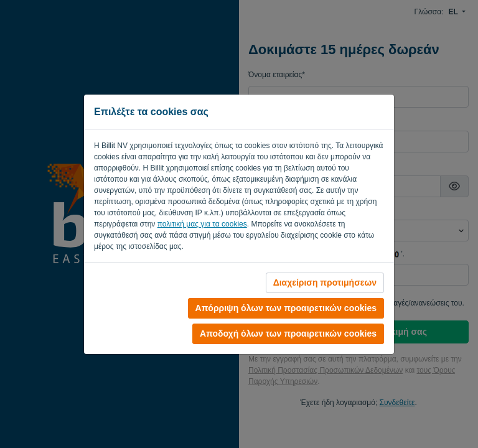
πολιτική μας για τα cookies (202, 224)
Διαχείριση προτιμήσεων (325, 282)
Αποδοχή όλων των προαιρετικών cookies (288, 334)
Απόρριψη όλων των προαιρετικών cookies (286, 308)
